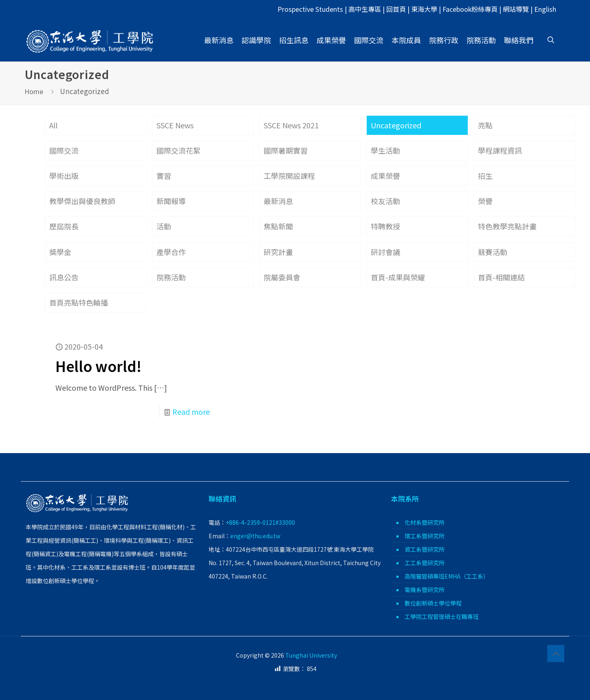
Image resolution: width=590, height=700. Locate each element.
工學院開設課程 (289, 176)
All (53, 125)
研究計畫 (278, 252)
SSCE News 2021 (291, 125)
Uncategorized (396, 125)
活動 (164, 226)
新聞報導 (171, 201)
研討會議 (385, 252)
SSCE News (175, 125)
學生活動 (385, 150)
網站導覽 (516, 9)
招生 (485, 176)
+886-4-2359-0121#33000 (260, 522)
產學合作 (171, 252)
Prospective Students (310, 9)
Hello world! (98, 366)
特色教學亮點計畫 (507, 226)
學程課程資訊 (500, 150)
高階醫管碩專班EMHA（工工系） (447, 576)
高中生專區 (365, 9)
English (545, 9)
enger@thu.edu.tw (255, 536)
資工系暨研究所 (425, 549)
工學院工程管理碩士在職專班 (442, 616)
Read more (191, 412)
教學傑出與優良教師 (82, 201)
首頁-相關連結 (501, 277)
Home (34, 91)
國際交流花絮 (178, 150)
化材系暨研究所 (425, 522)
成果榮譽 (385, 176)
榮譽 (485, 201)
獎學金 (60, 252)
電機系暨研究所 (425, 590)
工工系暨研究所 (425, 563)
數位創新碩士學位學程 (433, 603)
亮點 (485, 125)
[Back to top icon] (556, 654)
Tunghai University (311, 655)
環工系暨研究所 (425, 536)
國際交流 (64, 150)
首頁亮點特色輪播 (79, 302)
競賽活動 (493, 252)
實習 (164, 176)
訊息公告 (64, 277)
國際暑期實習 (286, 150)
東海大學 (424, 9)
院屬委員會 (282, 277)
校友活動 (385, 201)
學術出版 (64, 176)
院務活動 (171, 277)
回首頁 (396, 9)
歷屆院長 (64, 226)
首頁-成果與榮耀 (398, 277)
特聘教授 (385, 226)
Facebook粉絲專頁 (470, 9)
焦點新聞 (278, 226)
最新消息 (278, 201)
